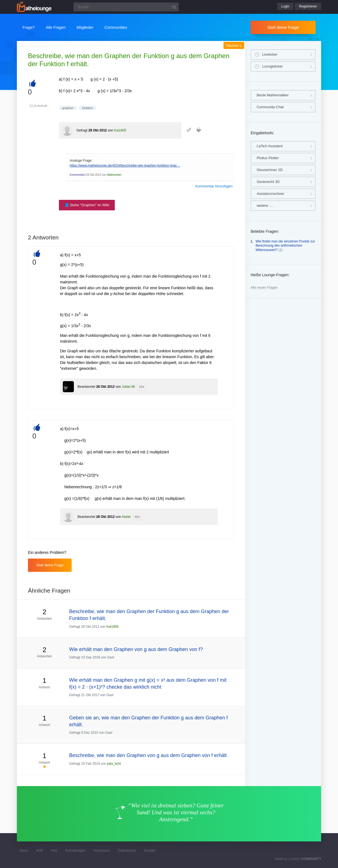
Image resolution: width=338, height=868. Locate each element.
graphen (68, 108)
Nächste (234, 46)
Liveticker (270, 54)
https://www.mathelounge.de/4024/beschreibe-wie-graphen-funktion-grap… (125, 166)
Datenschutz (127, 851)
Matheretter (114, 175)
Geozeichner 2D (270, 170)
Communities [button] (116, 27)
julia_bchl (114, 764)
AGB (39, 851)
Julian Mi (128, 387)
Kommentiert (78, 175)
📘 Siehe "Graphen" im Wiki (87, 205)
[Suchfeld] (126, 7)
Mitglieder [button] (85, 27)
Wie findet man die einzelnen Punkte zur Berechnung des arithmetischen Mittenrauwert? (285, 246)
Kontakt (150, 851)
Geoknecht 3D (268, 182)
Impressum (102, 851)
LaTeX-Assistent (270, 146)
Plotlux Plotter (268, 158)
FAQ (54, 851)
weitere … (265, 206)
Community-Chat (270, 107)
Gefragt (82, 130)
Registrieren (308, 6)
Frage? (28, 27)
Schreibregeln (76, 851)
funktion (88, 108)
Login (285, 6)
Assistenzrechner (271, 194)
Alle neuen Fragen (264, 288)
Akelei (126, 517)
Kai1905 (120, 130)
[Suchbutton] (174, 7)
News (24, 851)
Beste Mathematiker (273, 95)
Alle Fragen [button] (56, 27)
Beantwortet (86, 387)
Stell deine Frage (283, 27)
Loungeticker (272, 66)
